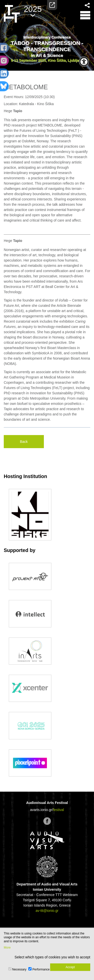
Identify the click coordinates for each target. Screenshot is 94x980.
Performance (41, 969)
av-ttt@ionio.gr (47, 911)
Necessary (19, 969)
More (7, 948)
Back (24, 442)
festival (59, 810)
